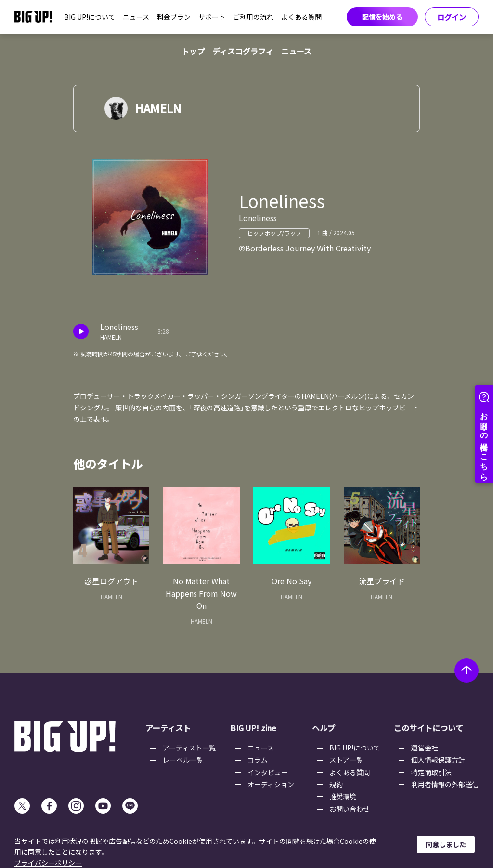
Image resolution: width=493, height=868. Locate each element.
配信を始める (382, 17)
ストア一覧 (346, 760)
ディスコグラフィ (243, 51)
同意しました (446, 844)
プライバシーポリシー (48, 863)
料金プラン (174, 17)
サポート (212, 17)
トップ (193, 51)
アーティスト (168, 728)
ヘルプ (324, 728)
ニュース (136, 17)
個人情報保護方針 (438, 760)
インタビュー (268, 772)
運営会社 (425, 748)
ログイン (452, 17)
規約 (336, 784)
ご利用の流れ (253, 17)
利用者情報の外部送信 (445, 784)
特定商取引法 (431, 772)
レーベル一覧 (183, 760)
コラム (258, 760)
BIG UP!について (90, 17)
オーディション (271, 784)
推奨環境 (343, 796)
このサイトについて (428, 728)
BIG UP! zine (253, 728)
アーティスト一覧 (189, 748)
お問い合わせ (350, 809)
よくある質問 (301, 17)
